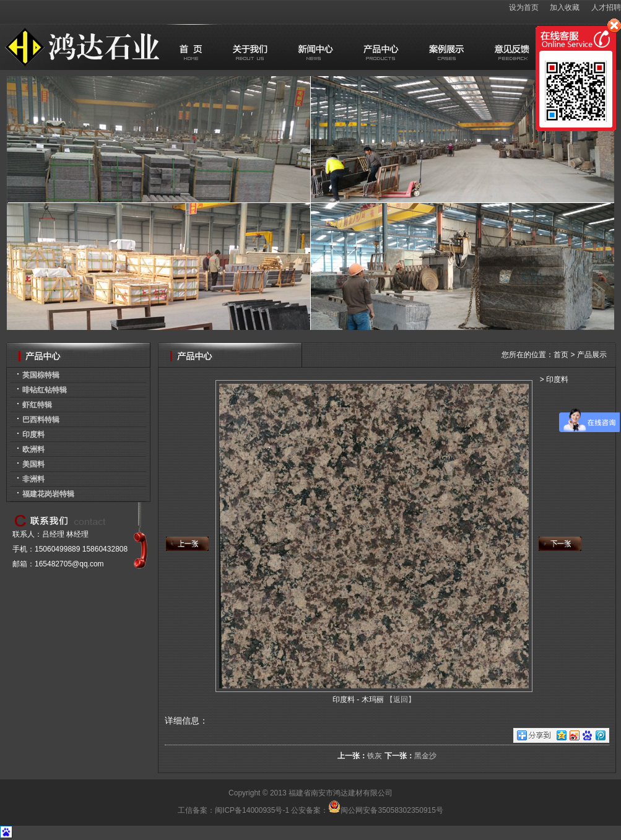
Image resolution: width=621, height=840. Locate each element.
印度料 (33, 435)
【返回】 (401, 699)
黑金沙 (425, 756)
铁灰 (375, 756)
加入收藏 (565, 7)
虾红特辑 (37, 405)
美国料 (33, 464)
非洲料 (33, 479)
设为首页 (524, 7)
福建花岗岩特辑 (48, 494)
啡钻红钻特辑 (45, 390)
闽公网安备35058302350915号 (385, 810)
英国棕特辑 (41, 375)
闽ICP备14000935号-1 (252, 810)
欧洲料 (33, 449)
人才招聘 (606, 7)
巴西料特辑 (41, 420)
